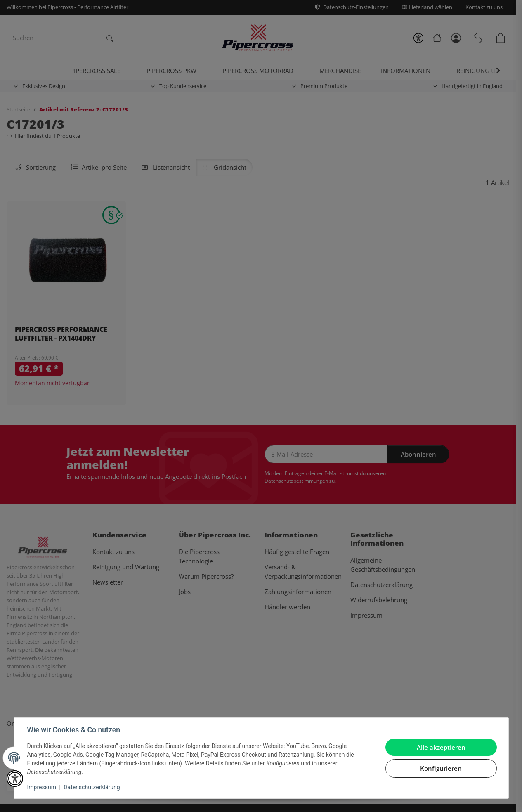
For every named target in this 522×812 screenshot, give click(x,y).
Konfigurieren (441, 768)
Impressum (42, 787)
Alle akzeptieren (441, 747)
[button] (15, 779)
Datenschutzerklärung (92, 787)
